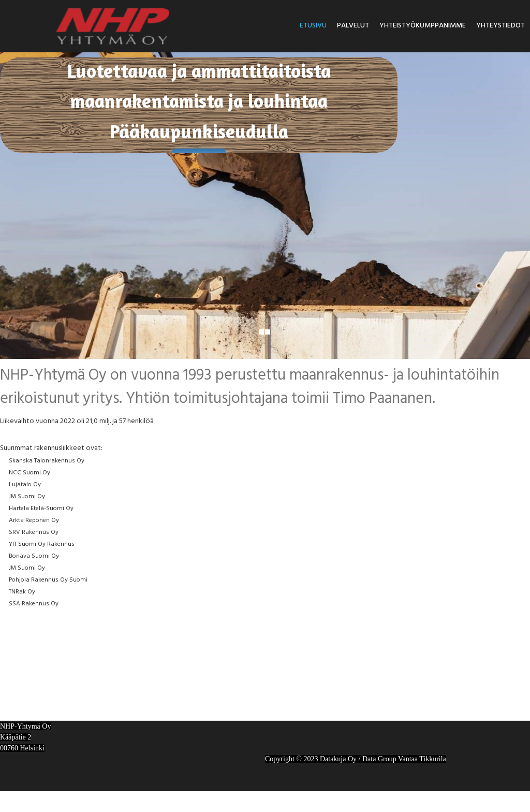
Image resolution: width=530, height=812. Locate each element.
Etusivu (313, 26)
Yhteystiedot (500, 26)
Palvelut (353, 26)
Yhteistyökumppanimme (423, 26)
